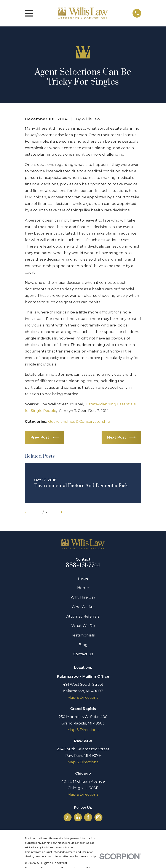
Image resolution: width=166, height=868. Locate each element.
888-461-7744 (83, 565)
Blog (83, 645)
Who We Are (83, 607)
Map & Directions (83, 697)
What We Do (83, 626)
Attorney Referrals (83, 616)
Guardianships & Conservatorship (79, 421)
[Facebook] (88, 817)
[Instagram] (98, 817)
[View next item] (57, 512)
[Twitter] (68, 817)
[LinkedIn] (78, 817)
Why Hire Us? (83, 597)
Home (83, 588)
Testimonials (83, 635)
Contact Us (83, 654)
